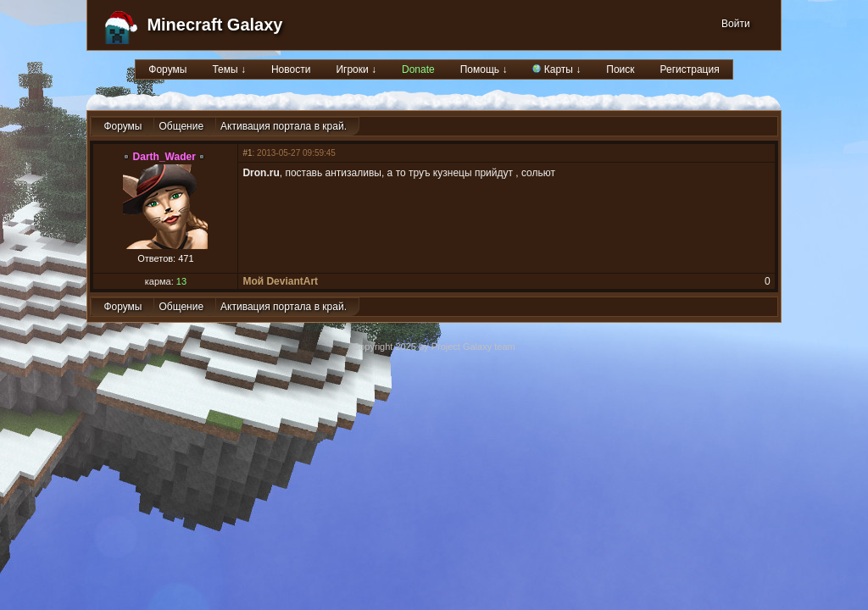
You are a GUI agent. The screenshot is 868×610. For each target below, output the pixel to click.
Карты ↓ (556, 69)
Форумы (167, 69)
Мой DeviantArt (280, 281)
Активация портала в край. (284, 126)
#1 (247, 153)
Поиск (620, 69)
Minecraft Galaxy (214, 25)
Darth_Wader (164, 157)
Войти (736, 24)
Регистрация (690, 69)
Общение (181, 126)
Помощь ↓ (484, 69)
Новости (291, 69)
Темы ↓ (229, 69)
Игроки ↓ (356, 69)
